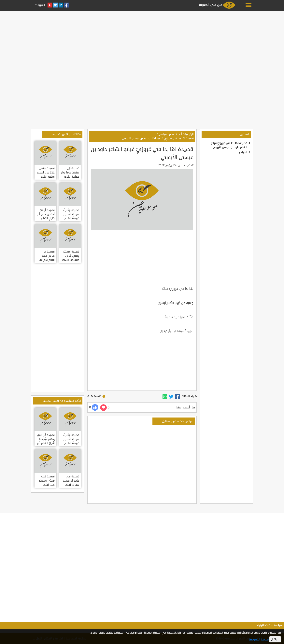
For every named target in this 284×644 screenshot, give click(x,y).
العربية (41, 5)
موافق (275, 639)
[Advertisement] (142, 40)
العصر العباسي (167, 134)
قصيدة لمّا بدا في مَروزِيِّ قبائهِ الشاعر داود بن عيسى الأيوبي (158, 138)
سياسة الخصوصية (259, 640)
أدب (180, 134)
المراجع (243, 152)
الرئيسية (189, 134)
